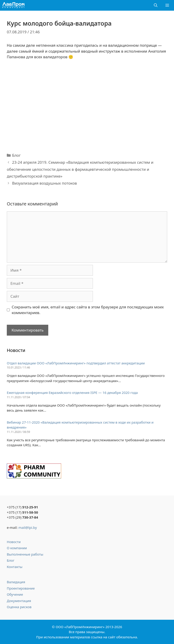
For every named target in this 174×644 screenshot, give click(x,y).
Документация (19, 601)
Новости (14, 542)
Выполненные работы (25, 554)
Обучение (15, 594)
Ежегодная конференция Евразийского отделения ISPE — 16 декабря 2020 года (72, 393)
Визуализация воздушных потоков (44, 183)
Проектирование (21, 588)
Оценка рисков (19, 607)
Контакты (15, 567)
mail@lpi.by (28, 527)
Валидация (16, 582)
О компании (17, 548)
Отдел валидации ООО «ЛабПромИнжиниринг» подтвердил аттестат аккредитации (76, 363)
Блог (16, 155)
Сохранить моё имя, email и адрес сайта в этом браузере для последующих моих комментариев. (88, 310)
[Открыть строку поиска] (156, 5)
